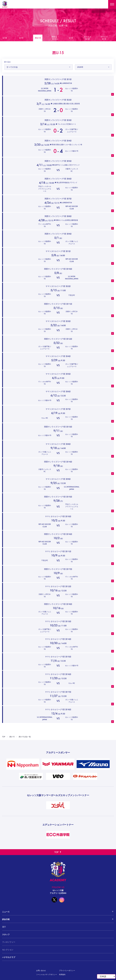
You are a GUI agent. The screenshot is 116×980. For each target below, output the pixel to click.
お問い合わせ (41, 970)
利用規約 (62, 974)
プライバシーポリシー (67, 970)
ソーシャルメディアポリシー (47, 974)
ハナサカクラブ (9, 957)
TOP (4, 737)
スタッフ (6, 934)
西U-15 (12, 737)
